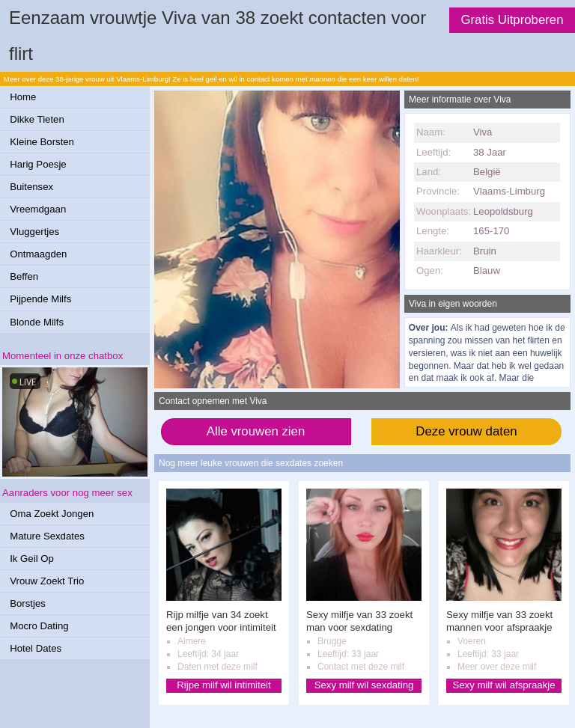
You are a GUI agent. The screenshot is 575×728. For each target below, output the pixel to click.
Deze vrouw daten (466, 431)
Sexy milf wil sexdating (364, 685)
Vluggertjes (34, 232)
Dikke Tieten (37, 119)
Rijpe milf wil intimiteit (223, 685)
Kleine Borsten (42, 142)
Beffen (24, 276)
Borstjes (28, 603)
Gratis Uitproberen (512, 20)
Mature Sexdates (47, 536)
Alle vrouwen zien (256, 431)
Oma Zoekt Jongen (52, 514)
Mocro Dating (39, 626)
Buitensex (31, 187)
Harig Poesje (38, 164)
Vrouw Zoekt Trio (47, 581)
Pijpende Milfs (40, 299)
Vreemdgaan (38, 209)
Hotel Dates (36, 648)
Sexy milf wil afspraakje (503, 685)
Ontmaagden (38, 254)
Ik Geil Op (32, 559)
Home (23, 97)
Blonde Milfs (37, 322)
